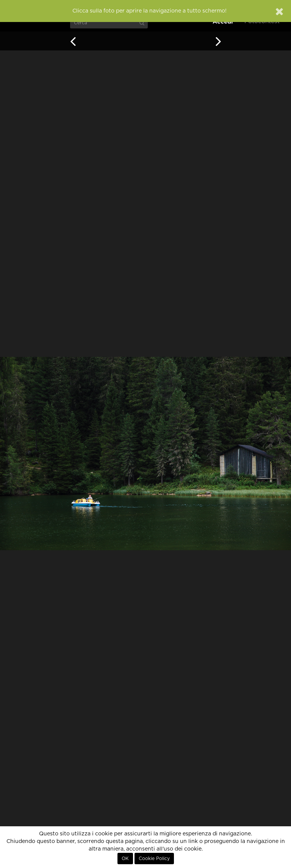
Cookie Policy (154, 859)
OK (125, 859)
